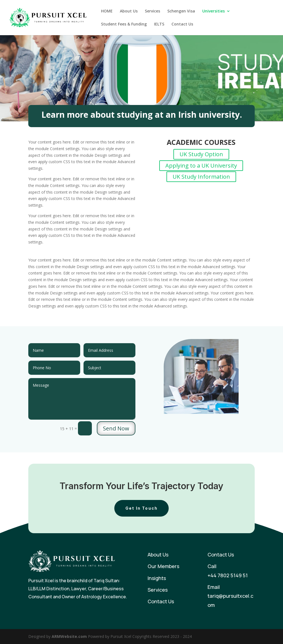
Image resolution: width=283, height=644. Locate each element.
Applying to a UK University (201, 166)
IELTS (159, 24)
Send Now (116, 428)
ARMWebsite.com (69, 636)
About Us (129, 11)
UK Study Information (201, 177)
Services (152, 11)
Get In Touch (142, 508)
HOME (107, 11)
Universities (213, 11)
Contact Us (182, 24)
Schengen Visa (181, 11)
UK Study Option (201, 154)
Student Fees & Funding (124, 24)
